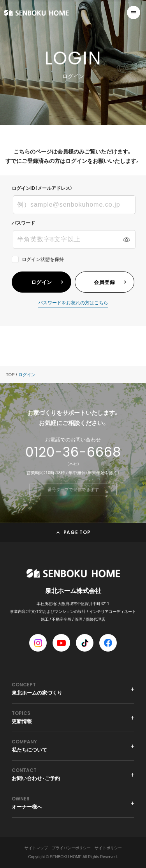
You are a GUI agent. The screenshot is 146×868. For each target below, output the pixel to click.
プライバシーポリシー (71, 848)
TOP (10, 375)
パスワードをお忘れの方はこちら (73, 303)
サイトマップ (36, 848)
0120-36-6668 (73, 452)
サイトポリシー (108, 848)
